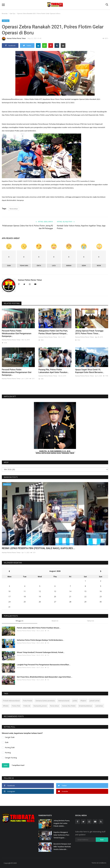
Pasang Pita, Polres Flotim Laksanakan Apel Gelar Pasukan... (54, 371)
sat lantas (99, 706)
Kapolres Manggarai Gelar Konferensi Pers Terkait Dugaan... (61, 835)
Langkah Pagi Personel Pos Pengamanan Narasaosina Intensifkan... (44, 665)
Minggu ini (20, 621)
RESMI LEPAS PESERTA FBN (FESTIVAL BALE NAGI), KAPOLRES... (38, 548)
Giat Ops (12, 13)
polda (75, 701)
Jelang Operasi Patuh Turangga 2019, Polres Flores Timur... (89, 332)
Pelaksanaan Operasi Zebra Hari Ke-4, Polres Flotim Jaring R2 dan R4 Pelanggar (28, 227)
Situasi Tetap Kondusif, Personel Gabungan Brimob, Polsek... (41, 652)
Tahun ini (90, 621)
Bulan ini (55, 621)
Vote (6, 765)
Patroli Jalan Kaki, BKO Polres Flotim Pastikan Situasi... (39, 628)
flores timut (54, 706)
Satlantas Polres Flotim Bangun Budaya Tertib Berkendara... (41, 640)
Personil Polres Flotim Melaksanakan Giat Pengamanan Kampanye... (17, 333)
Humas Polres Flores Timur (14, 39)
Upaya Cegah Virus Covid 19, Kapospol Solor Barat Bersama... (90, 371)
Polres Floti (16, 706)
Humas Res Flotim (69, 706)
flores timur (14, 209)
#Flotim (6, 706)
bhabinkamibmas (85, 706)
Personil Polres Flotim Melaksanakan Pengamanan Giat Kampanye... (17, 372)
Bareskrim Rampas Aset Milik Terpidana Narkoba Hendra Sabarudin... (62, 847)
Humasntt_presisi (40, 706)
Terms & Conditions (99, 863)
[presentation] (99, 486)
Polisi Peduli (28, 701)
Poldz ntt (27, 706)
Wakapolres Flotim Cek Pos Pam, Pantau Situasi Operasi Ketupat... (53, 332)
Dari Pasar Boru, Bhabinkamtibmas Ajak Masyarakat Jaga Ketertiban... (45, 677)
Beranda (5, 13)
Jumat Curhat (95, 701)
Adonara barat (64, 701)
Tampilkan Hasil (18, 765)
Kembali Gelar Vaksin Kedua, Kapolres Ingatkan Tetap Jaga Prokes (81, 227)
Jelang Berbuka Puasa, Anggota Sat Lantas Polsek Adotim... (62, 823)
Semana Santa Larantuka (45, 701)
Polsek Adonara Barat (11, 701)
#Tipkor (83, 701)
